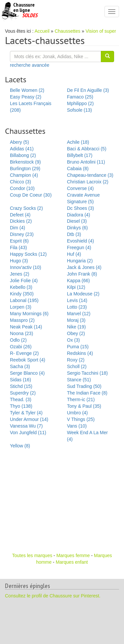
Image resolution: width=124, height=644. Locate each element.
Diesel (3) (77, 221)
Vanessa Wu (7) (26, 426)
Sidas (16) (21, 380)
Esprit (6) (19, 241)
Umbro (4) (78, 413)
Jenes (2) (20, 274)
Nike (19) (77, 327)
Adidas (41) (22, 149)
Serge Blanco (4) (27, 373)
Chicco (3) (21, 182)
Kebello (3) (21, 287)
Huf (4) (74, 254)
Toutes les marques (32, 555)
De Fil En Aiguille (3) (88, 90)
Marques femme (73, 555)
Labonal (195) (24, 300)
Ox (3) (74, 340)
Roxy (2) (76, 360)
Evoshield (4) (81, 241)
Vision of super (101, 31)
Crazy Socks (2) (26, 208)
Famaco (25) (80, 97)
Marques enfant (72, 562)
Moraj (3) (76, 320)
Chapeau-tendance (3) (90, 175)
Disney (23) (22, 234)
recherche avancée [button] (30, 65)
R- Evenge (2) (24, 353)
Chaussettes (67, 31)
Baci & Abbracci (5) (87, 149)
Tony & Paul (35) (84, 406)
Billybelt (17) (80, 155)
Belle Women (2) (27, 90)
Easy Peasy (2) (26, 97)
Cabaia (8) (78, 169)
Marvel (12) (79, 314)
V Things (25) (81, 419)
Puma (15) (78, 347)
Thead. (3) (21, 399)
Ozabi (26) (21, 347)
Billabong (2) (23, 155)
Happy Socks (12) (28, 254)
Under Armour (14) (29, 419)
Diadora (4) (79, 215)
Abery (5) (20, 142)
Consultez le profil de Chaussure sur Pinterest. (53, 596)
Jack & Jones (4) (84, 267)
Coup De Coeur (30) (31, 195)
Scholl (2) (77, 366)
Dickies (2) (21, 221)
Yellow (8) (20, 446)
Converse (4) (81, 188)
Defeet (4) (20, 215)
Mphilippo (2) (81, 103)
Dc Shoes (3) (81, 208)
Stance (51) (79, 380)
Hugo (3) (19, 261)
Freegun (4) (79, 247)
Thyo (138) (21, 406)
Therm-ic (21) (81, 399)
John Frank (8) (82, 274)
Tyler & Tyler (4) (26, 413)
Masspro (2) (22, 320)
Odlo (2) (18, 340)
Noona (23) (21, 333)
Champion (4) (24, 175)
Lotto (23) (77, 307)
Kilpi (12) (76, 287)
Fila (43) (18, 247)
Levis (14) (77, 300)
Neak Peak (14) (26, 327)
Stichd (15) (21, 386)
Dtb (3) (74, 234)
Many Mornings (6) (29, 314)
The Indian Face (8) (87, 393)
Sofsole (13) (80, 110)
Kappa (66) (79, 281)
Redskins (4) (80, 353)
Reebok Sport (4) (28, 360)
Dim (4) (18, 228)
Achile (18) (78, 142)
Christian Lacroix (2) (88, 182)
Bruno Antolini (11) (86, 162)
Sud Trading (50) (84, 386)
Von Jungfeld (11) (28, 433)
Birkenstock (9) (25, 162)
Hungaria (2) (80, 261)
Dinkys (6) (78, 228)
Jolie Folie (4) (24, 281)
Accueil (42, 31)
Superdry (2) (23, 393)
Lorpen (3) (21, 307)
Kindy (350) (22, 294)
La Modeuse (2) (83, 294)
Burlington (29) (25, 169)
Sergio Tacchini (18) (87, 373)
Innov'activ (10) (26, 267)
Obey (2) (76, 333)
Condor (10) (22, 188)
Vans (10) (77, 426)
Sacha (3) (20, 366)
